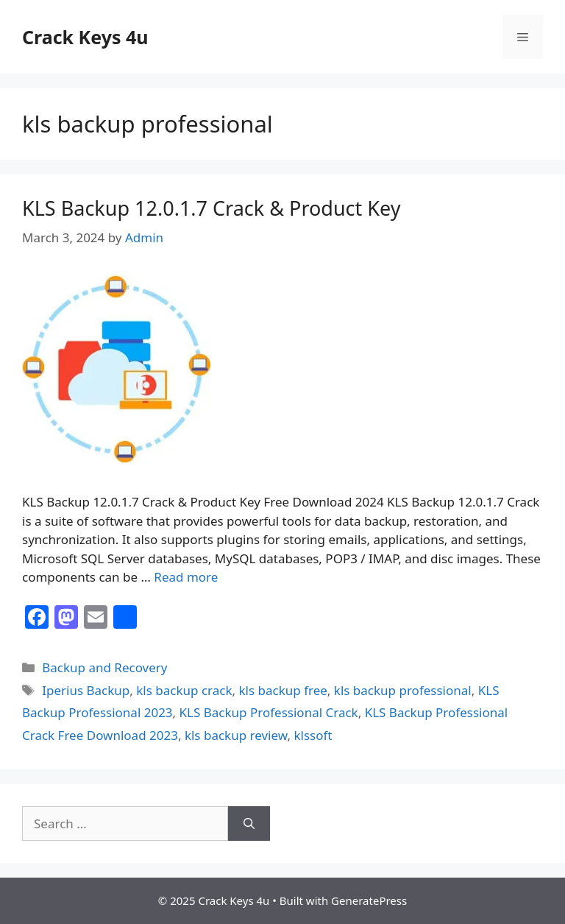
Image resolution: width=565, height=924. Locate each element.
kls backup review (236, 735)
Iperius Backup (86, 690)
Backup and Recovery (104, 667)
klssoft (313, 735)
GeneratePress (369, 900)
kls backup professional (403, 690)
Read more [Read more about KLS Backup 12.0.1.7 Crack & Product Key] (186, 577)
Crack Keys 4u (85, 37)
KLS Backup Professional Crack (269, 712)
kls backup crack (184, 690)
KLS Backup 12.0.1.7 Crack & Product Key (212, 208)
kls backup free (283, 690)
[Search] (249, 824)
